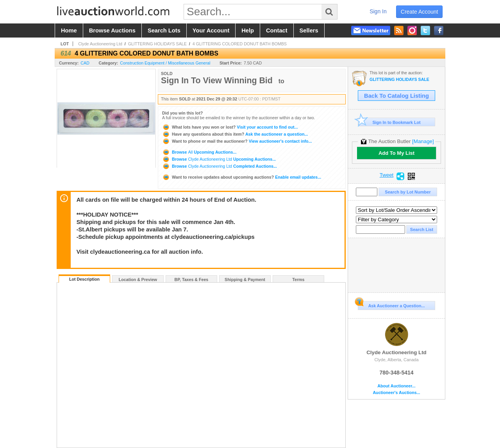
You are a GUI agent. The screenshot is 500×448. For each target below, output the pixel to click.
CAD (85, 63)
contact (277, 30)
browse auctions (112, 30)
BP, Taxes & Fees (192, 280)
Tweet (387, 175)
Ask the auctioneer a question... (235, 134)
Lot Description (84, 279)
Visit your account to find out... (230, 127)
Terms (298, 280)
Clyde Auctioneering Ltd (100, 44)
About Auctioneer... (396, 386)
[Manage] (423, 141)
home (69, 30)
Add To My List (396, 153)
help (248, 30)
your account (211, 30)
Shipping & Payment (245, 280)
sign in (378, 11)
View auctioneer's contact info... (237, 141)
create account (420, 12)
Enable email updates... (242, 177)
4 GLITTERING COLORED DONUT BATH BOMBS (240, 44)
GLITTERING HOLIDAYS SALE (157, 44)
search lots (164, 30)
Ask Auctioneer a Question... (391, 305)
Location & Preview (138, 280)
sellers (309, 30)
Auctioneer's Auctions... (396, 393)
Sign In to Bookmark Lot (389, 122)
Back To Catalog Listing (396, 96)
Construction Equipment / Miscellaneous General (165, 63)
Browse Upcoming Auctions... (199, 152)
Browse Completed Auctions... (220, 166)
